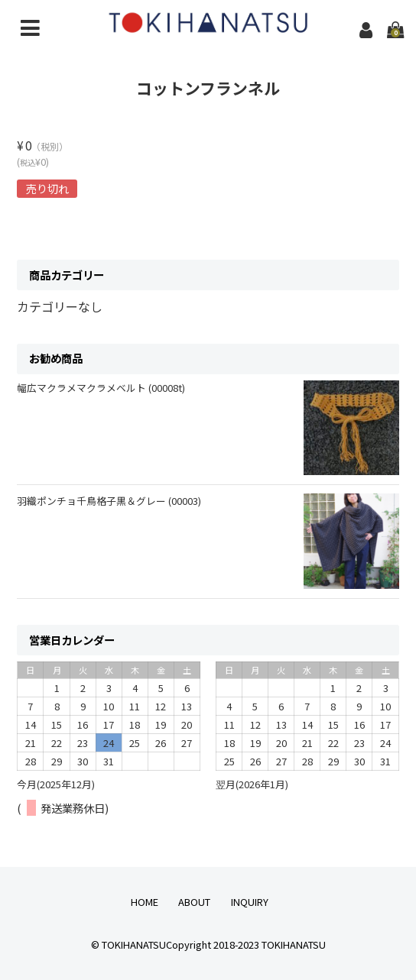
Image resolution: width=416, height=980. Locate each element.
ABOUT (194, 902)
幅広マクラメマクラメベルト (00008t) (101, 388)
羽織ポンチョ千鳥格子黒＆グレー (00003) (109, 501)
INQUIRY (250, 902)
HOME (145, 902)
